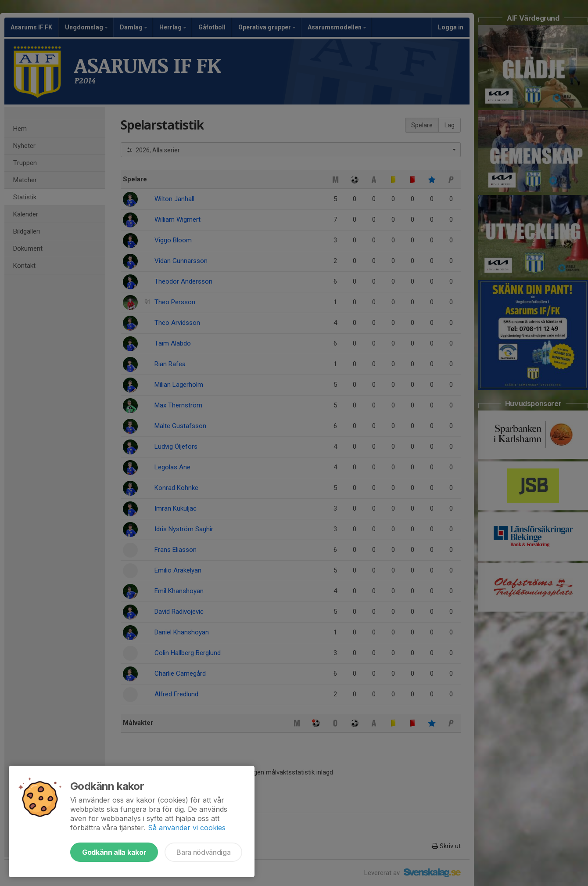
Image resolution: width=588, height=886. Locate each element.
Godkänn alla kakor (114, 852)
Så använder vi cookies (187, 828)
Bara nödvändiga (203, 852)
